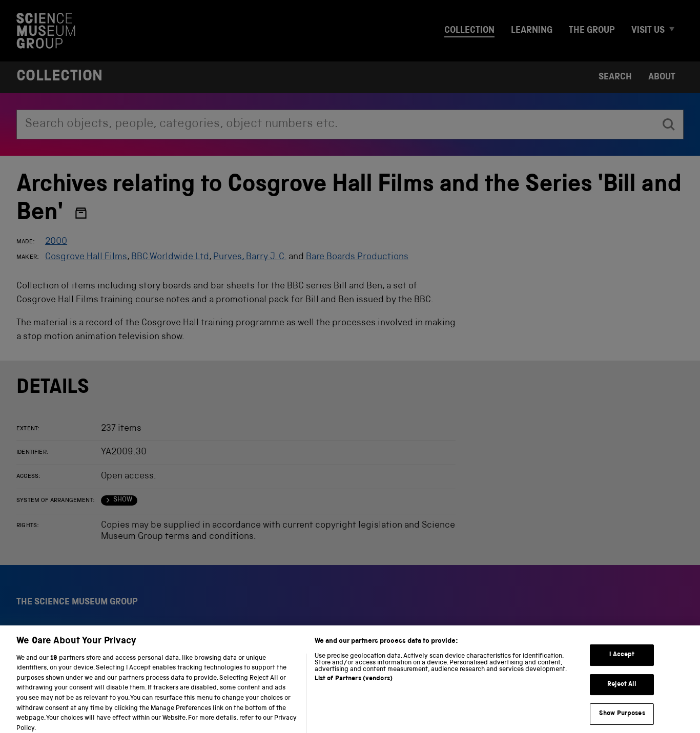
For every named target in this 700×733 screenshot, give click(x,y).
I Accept (622, 661)
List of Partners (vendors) (354, 685)
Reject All (622, 690)
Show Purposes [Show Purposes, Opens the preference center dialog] (622, 719)
